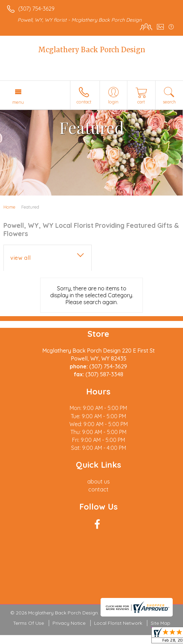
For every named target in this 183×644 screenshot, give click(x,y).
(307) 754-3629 (36, 9)
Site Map (161, 623)
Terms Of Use (28, 623)
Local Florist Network (118, 623)
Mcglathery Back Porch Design (92, 50)
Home (9, 207)
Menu (18, 102)
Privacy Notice (69, 623)
